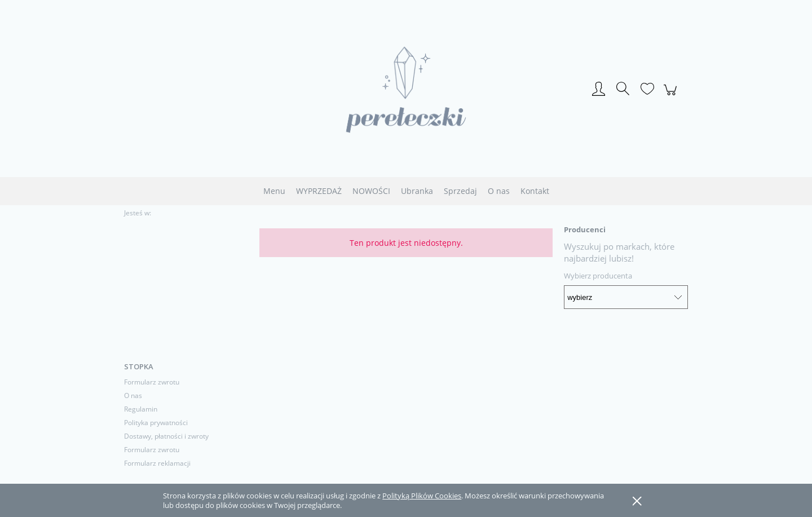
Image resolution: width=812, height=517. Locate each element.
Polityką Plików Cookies (422, 496)
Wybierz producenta (598, 276)
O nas (133, 396)
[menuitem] (274, 191)
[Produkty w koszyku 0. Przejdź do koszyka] (672, 96)
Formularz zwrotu (152, 382)
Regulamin (141, 409)
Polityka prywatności (156, 423)
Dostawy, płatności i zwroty (166, 436)
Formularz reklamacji (157, 463)
